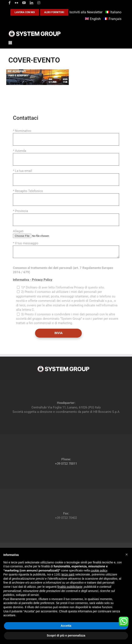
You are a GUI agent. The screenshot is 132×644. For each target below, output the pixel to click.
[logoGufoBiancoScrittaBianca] (35, 32)
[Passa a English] (93, 19)
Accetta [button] (66, 626)
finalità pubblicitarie (70, 587)
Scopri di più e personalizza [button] (66, 635)
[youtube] (24, 3)
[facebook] (10, 3)
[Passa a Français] (113, 19)
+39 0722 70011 (66, 464)
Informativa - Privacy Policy (33, 280)
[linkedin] (31, 3)
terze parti (68, 574)
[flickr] (16, 3)
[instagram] (39, 3)
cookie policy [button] (99, 570)
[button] (127, 554)
